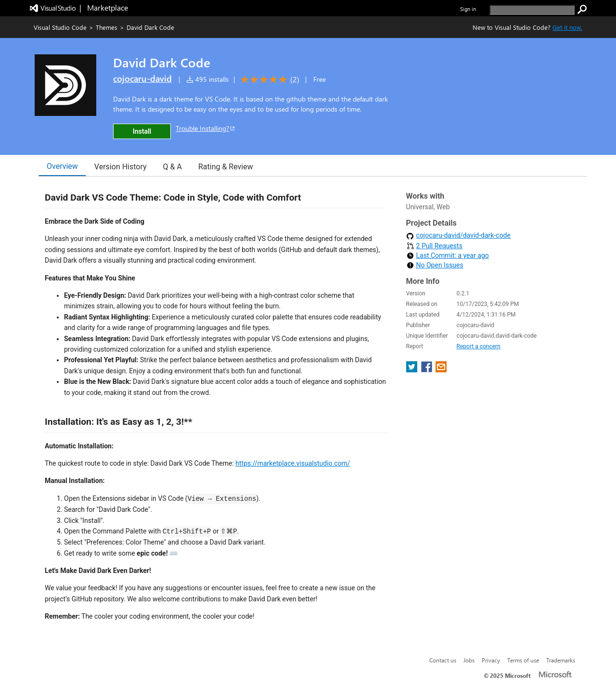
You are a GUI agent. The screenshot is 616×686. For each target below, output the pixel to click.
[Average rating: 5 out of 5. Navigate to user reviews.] (268, 80)
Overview (62, 166)
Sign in (468, 9)
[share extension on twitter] (413, 370)
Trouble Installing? (206, 128)
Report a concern (479, 346)
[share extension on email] (441, 370)
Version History (121, 167)
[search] (532, 10)
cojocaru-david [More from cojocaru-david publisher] (142, 78)
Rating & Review (226, 167)
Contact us (443, 660)
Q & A (173, 167)
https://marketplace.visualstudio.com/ (293, 463)
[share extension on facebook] (428, 370)
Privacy (491, 660)
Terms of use (523, 660)
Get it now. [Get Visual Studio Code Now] (567, 27)
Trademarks (561, 660)
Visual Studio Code (60, 27)
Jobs (469, 660)
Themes (107, 27)
